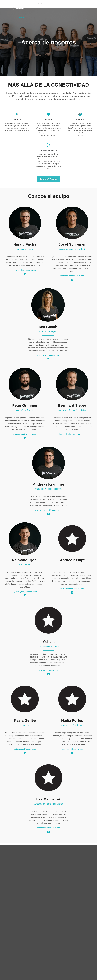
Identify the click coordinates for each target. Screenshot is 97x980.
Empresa (41, 4)
